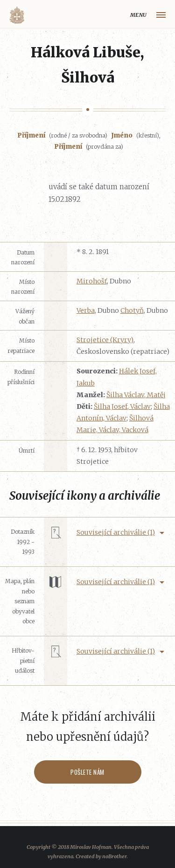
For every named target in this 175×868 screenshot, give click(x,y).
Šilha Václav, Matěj (136, 395)
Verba (86, 310)
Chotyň (132, 310)
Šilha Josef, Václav (122, 406)
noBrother (114, 856)
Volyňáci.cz (17, 15)
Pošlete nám (87, 772)
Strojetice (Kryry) (105, 340)
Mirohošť (92, 281)
